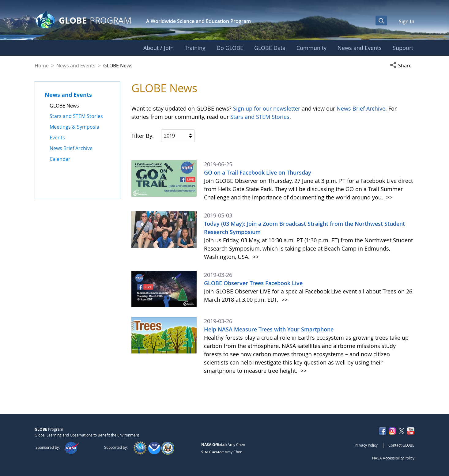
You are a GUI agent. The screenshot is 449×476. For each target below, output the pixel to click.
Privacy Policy (366, 445)
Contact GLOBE (401, 445)
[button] (402, 66)
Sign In (407, 21)
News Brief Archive (361, 108)
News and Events (76, 66)
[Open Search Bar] (381, 21)
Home (42, 66)
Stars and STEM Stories (260, 117)
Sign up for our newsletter (267, 108)
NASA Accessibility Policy (393, 458)
